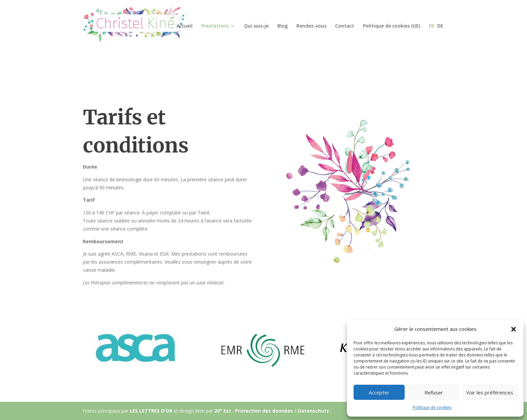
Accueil (185, 26)
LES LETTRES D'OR (152, 411)
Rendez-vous (311, 26)
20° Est (224, 411)
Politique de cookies (432, 407)
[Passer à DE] (440, 31)
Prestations (215, 26)
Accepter (379, 392)
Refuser (434, 392)
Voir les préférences (490, 392)
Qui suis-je (256, 26)
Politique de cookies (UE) (392, 26)
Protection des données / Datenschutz (283, 411)
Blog (282, 26)
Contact (345, 26)
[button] (514, 329)
